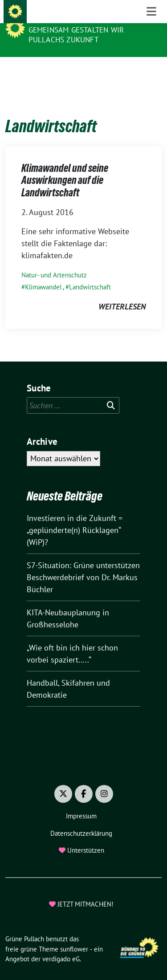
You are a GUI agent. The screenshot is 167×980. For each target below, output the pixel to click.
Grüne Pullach (60, 18)
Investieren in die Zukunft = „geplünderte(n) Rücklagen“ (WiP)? (75, 516)
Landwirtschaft (90, 273)
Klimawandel (43, 273)
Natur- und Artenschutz (54, 261)
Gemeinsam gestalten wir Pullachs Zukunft (76, 35)
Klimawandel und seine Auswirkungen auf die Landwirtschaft (65, 167)
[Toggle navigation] (151, 71)
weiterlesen (122, 293)
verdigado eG (61, 945)
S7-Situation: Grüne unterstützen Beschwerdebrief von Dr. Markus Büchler (83, 563)
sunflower (74, 935)
